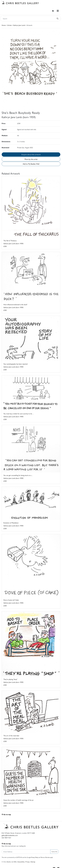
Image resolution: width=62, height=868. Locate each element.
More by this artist (31, 159)
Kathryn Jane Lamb (19, 25)
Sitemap (33, 862)
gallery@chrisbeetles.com (10, 835)
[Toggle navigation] (58, 11)
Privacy (27, 862)
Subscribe (54, 851)
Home (4, 25)
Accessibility (21, 862)
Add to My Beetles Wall (31, 164)
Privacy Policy (35, 857)
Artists (9, 25)
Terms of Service (45, 857)
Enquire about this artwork (31, 154)
